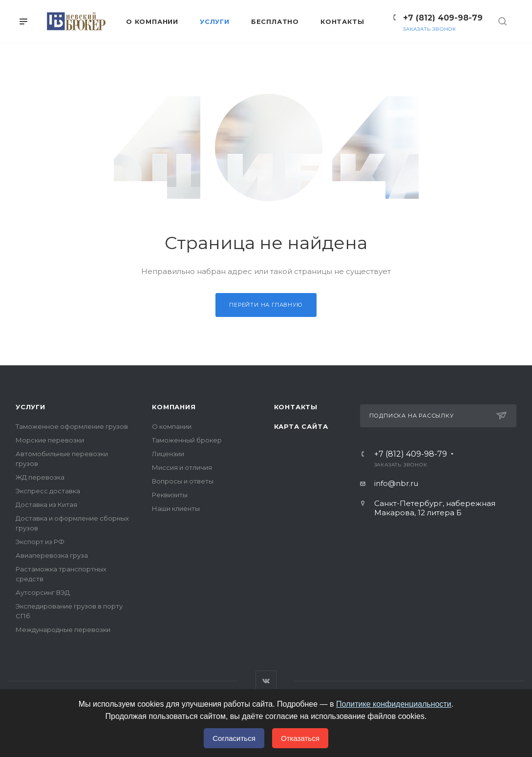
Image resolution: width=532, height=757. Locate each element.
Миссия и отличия (182, 467)
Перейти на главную (266, 305)
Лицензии (168, 454)
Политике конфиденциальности (394, 704)
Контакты (296, 407)
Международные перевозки (63, 630)
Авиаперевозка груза (52, 555)
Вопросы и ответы (183, 481)
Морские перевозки (50, 440)
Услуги (31, 407)
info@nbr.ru (396, 483)
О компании (172, 426)
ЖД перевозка (40, 477)
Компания (174, 407)
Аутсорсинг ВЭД (43, 592)
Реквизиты (170, 495)
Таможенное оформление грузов (72, 426)
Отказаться (300, 738)
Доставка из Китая (46, 505)
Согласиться (234, 738)
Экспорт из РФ (40, 542)
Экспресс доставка (48, 491)
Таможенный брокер (187, 440)
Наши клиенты (176, 508)
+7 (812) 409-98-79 (443, 18)
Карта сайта (301, 426)
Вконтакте (266, 681)
